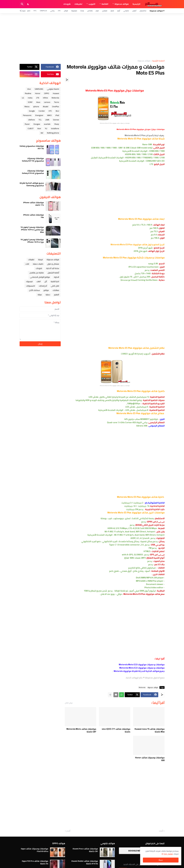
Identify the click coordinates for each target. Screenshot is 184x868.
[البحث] (22, 4)
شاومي (126, 11)
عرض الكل (69, 703)
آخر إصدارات (43, 286)
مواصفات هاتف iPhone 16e (33, 216)
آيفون (134, 11)
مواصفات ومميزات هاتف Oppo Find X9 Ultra (35, 850)
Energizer (39, 115)
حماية (48, 295)
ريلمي (52, 11)
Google (32, 111)
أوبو (119, 11)
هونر (97, 11)
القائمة (105, 4)
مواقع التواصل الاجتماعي (40, 277)
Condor (42, 111)
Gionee (56, 120)
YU (46, 128)
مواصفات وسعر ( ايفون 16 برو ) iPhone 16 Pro (32, 241)
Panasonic (27, 115)
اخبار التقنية (55, 281)
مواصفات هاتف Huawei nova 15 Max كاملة (150, 730)
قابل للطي (55, 286)
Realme (28, 93)
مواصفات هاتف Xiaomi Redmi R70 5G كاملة (85, 862)
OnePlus (43, 11)
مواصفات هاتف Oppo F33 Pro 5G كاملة (35, 862)
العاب (38, 281)
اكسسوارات (30, 286)
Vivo (29, 89)
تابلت (27, 264)
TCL (40, 120)
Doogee (37, 124)
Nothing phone (53, 133)
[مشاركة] (67, 80)
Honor (38, 93)
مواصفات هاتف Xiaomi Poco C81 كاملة (85, 850)
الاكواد (56, 277)
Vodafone (55, 128)
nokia (30, 98)
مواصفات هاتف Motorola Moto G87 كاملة (81, 730)
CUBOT (31, 128)
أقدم (68, 831)
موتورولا (74, 11)
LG (23, 98)
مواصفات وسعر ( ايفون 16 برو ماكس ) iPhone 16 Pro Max (32, 230)
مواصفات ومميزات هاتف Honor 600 (150, 759)
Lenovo (47, 102)
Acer (39, 128)
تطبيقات (78, 4)
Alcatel (46, 107)
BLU (57, 111)
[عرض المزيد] (110, 695)
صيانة (40, 295)
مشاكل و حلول (53, 264)
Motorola (142, 687)
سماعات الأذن (34, 290)
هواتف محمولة (122, 4)
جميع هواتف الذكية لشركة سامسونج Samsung (32, 184)
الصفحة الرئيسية (158, 61)
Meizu (27, 107)
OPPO (47, 93)
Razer (27, 124)
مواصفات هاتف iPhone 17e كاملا (33, 204)
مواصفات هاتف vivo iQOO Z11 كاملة (116, 730)
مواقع (46, 290)
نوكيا (82, 11)
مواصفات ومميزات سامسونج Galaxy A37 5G (33, 160)
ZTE (59, 11)
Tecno (57, 102)
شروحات (67, 4)
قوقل (66, 11)
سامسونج (143, 11)
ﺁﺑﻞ (46, 281)
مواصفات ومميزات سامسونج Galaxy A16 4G (33, 172)
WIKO (49, 115)
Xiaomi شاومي (53, 89)
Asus (38, 102)
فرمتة (40, 259)
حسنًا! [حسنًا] (161, 860)
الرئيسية (136, 4)
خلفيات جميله (38, 264)
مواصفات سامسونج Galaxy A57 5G (32, 147)
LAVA (47, 120)
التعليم (57, 295)
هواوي (105, 11)
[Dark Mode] (28, 4)
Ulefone (32, 120)
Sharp (57, 124)
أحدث (161, 831)
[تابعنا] (23, 11)
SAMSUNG (39, 89)
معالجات (56, 290)
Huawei (56, 93)
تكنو (29, 11)
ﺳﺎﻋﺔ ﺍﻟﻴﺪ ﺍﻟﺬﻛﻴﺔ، (52, 268)
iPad (57, 115)
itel (42, 133)
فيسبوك (29, 281)
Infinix (45, 98)
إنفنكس (90, 11)
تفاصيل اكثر (168, 854)
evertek (47, 124)
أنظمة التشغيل (53, 273)
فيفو (112, 11)
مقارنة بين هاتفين (37, 273)
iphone (36, 107)
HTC (35, 11)
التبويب (92, 4)
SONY (30, 102)
